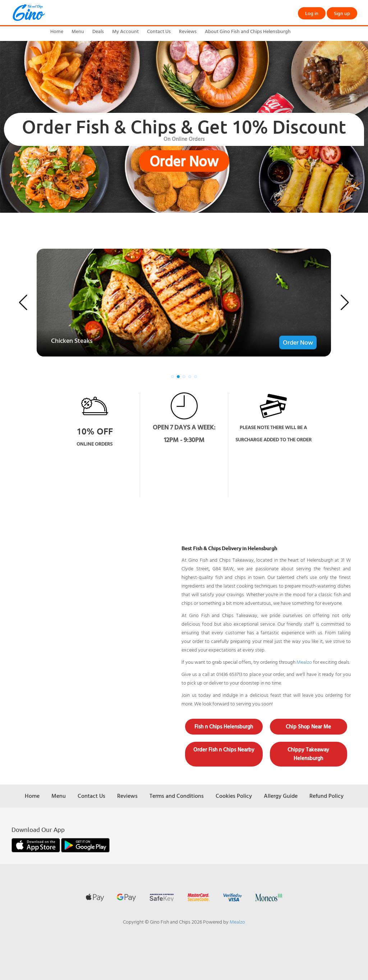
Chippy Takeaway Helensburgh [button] (308, 754)
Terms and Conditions (177, 796)
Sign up (342, 13)
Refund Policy (326, 796)
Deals (98, 31)
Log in (312, 13)
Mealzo (304, 662)
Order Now (184, 161)
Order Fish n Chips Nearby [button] (224, 749)
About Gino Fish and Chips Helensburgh (248, 31)
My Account (125, 31)
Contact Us (159, 31)
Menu (78, 31)
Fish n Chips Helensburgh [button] (224, 726)
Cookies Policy (234, 796)
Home (57, 31)
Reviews (188, 31)
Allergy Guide (281, 796)
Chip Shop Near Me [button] (308, 726)
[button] (23, 303)
